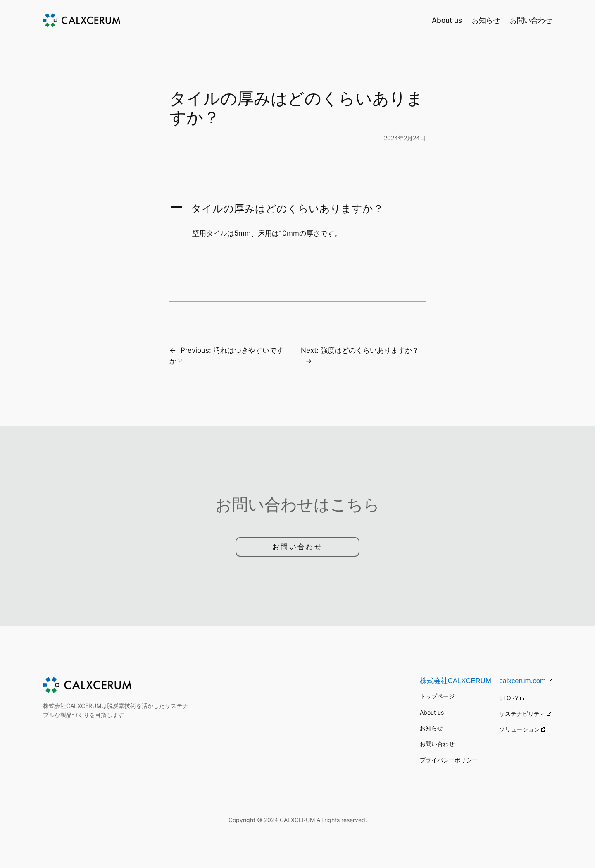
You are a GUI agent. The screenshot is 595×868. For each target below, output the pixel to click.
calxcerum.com (526, 681)
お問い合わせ (297, 547)
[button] (297, 208)
